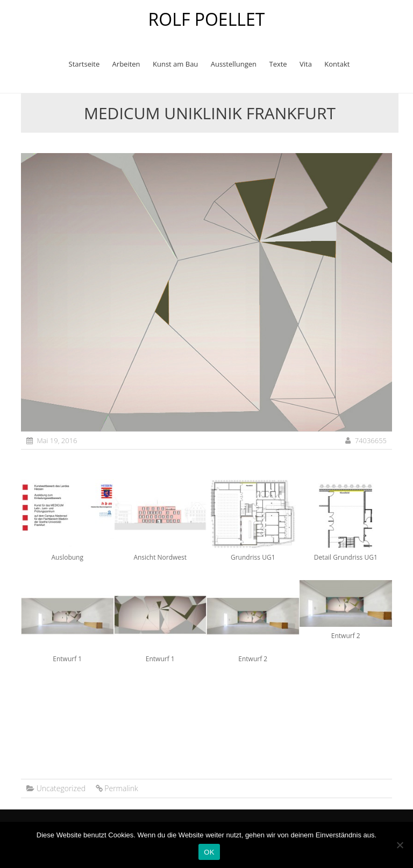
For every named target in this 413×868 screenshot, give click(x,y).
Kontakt (337, 64)
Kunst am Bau (175, 64)
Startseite (84, 64)
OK (209, 852)
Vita (306, 64)
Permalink (121, 788)
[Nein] (400, 845)
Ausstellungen (234, 64)
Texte (278, 64)
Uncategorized (61, 788)
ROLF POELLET (207, 19)
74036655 (371, 440)
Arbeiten (126, 64)
